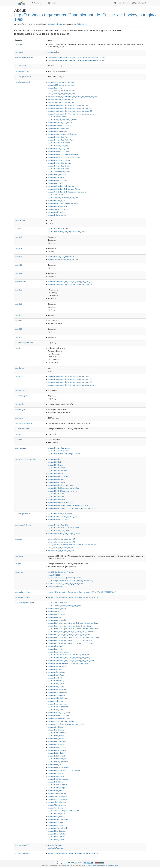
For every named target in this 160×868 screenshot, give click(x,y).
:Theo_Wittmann (57, 802)
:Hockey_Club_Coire (58, 149)
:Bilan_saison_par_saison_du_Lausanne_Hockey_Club (71, 643)
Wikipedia (64, 865)
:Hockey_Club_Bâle (58, 146)
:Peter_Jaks (55, 183)
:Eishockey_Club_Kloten (60, 125)
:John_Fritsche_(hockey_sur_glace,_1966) (66, 724)
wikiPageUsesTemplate (26, 459)
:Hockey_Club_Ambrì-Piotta (61, 140)
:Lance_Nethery (57, 177)
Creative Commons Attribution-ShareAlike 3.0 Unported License (100, 865)
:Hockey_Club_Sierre (59, 169)
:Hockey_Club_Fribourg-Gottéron (63, 154)
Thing (30, 24)
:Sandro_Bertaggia (58, 796)
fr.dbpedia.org (82, 24)
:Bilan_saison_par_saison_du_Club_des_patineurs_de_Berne (73, 623)
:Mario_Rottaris (56, 817)
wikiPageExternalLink (24, 58)
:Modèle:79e (55, 474)
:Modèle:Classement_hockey (61, 485)
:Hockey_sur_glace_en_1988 (62, 94)
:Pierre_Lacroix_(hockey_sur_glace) (64, 770)
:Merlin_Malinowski (58, 206)
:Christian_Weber (57, 117)
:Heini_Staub (56, 710)
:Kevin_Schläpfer (57, 741)
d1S (19, 237)
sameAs (19, 572)
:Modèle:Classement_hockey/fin (62, 491)
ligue (19, 376)
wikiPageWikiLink (23, 82)
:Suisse (54, 52)
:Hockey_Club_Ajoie (58, 137)
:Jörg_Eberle (56, 727)
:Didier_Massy (56, 681)
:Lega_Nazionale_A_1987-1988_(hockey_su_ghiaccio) (71, 581)
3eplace (20, 220)
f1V (19, 315)
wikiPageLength (22, 71)
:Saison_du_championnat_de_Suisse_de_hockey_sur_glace (73, 97)
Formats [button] (53, 3)
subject (19, 539)
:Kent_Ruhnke (56, 739)
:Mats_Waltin (56, 825)
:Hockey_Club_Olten (58, 166)
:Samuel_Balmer (57, 793)
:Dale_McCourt (56, 672)
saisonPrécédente (24, 423)
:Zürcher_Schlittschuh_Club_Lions (63, 198)
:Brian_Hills (55, 88)
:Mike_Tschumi (56, 837)
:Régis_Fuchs (56, 791)
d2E (19, 257)
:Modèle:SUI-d (56, 497)
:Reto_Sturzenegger (58, 779)
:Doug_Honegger (57, 689)
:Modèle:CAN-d (57, 479)
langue (20, 368)
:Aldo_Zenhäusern (58, 603)
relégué (20, 410)
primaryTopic (23, 853)
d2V (19, 273)
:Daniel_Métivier (57, 212)
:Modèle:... (55, 459)
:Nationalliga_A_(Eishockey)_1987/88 (65, 578)
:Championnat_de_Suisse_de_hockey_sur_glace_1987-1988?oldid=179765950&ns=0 (82, 592)
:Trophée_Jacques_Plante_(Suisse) (64, 811)
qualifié (20, 404)
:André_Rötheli (56, 614)
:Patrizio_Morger (57, 759)
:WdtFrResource (55, 848)
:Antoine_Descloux (58, 620)
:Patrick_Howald (57, 756)
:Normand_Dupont (58, 180)
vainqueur (21, 448)
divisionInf (21, 282)
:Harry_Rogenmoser (58, 707)
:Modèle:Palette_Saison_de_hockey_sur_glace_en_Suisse (72, 508)
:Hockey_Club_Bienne (59, 143)
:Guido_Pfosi (56, 701)
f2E (19, 321)
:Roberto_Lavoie (57, 215)
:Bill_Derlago (56, 646)
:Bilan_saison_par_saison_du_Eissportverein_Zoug (69, 626)
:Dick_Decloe (56, 678)
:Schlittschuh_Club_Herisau (61, 186)
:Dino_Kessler (56, 684)
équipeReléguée (23, 525)
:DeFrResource (55, 845)
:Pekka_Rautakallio (58, 762)
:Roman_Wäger (57, 788)
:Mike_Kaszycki (57, 831)
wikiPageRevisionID (24, 77)
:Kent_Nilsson (56, 736)
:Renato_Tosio (56, 776)
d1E (19, 229)
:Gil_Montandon (57, 695)
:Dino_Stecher (56, 687)
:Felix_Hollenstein (57, 131)
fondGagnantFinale (24, 343)
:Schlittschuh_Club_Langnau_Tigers (64, 189)
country (19, 52)
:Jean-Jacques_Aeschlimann (61, 721)
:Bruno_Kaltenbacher (59, 652)
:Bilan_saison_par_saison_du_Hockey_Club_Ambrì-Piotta (72, 632)
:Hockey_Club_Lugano (59, 160)
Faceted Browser (122, 3)
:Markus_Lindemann (58, 819)
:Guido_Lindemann (58, 698)
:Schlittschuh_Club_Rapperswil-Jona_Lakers (67, 192)
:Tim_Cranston (56, 195)
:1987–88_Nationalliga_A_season (61, 572)
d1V (19, 248)
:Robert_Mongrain (57, 785)
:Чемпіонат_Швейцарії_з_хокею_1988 (65, 584)
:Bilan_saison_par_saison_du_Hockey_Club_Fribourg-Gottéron (74, 637)
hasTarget (21, 845)
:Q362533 (54, 575)
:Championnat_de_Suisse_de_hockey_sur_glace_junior (71, 114)
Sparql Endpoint (139, 3)
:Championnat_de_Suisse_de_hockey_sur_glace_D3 (70, 111)
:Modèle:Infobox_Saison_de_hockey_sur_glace (68, 505)
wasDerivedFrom (23, 592)
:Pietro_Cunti (56, 773)
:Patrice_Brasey (57, 753)
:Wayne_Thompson (58, 209)
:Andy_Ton (55, 617)
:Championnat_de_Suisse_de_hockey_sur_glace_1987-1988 (73, 597)
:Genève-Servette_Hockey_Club (63, 134)
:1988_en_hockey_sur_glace (61, 85)
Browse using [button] (38, 3)
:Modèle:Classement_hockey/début (64, 488)
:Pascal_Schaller (57, 750)
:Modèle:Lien (56, 465)
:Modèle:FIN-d (56, 494)
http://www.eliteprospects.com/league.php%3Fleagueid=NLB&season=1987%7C (77, 60)
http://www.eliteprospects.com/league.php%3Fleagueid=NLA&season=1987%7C (77, 58)
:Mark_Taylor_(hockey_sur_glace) (63, 203)
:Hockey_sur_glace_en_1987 (62, 91)
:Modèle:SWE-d (57, 500)
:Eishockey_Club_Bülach (60, 123)
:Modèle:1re (55, 462)
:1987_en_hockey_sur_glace (61, 82)
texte (19, 434)
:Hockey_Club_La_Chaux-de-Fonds (64, 157)
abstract (19, 44)
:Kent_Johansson (57, 175)
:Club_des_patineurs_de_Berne (62, 120)
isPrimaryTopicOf (23, 597)
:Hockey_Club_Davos (59, 151)
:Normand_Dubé (57, 747)
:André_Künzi (56, 611)
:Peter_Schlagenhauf (59, 767)
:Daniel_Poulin (56, 675)
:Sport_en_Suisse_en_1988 (61, 102)
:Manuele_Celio (57, 201)
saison (20, 418)
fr (18, 348)
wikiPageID (21, 66)
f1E (19, 290)
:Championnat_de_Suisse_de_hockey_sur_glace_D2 (70, 108)
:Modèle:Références (58, 471)
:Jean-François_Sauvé (59, 172)
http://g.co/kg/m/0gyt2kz (57, 587)
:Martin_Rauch (56, 822)
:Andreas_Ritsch (57, 609)
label (18, 564)
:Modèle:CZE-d (56, 482)
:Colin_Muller (56, 669)
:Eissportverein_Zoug (59, 128)
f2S (19, 329)
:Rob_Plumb (55, 782)
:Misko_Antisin (56, 840)
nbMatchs (21, 390)
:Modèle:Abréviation (58, 477)
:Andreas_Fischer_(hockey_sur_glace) (65, 606)
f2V (19, 337)
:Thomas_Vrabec (57, 805)
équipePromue (23, 514)
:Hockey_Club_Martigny (60, 163)
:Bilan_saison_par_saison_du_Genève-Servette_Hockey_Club (73, 629)
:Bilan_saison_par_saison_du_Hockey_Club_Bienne (70, 635)
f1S (19, 304)
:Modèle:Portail (56, 468)
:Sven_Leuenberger (58, 799)
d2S (19, 265)
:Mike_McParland (57, 834)
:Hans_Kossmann (57, 704)
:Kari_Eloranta (56, 730)
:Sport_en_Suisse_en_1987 (61, 99)
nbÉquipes (21, 396)
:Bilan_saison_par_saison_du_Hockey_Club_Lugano (70, 640)
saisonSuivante (23, 429)
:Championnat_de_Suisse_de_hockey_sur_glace (69, 105)
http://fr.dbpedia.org (55, 24)
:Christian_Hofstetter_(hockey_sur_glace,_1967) (68, 663)
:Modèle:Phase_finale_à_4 (61, 503)
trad (19, 440)
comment (20, 556)
